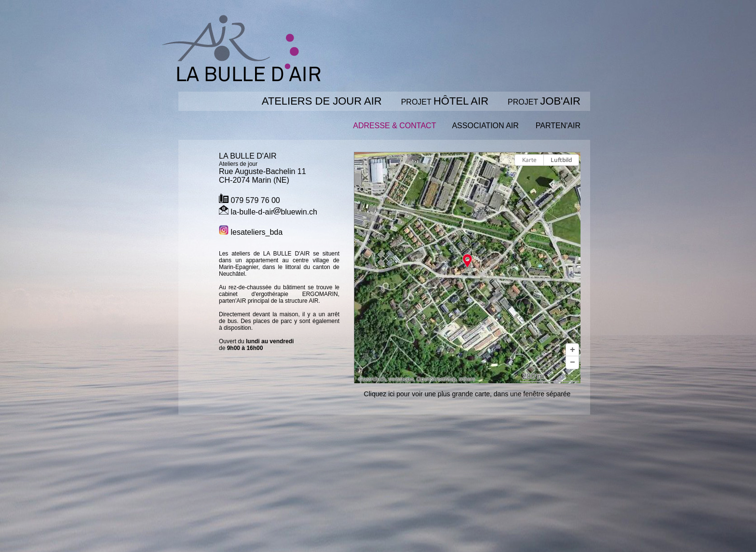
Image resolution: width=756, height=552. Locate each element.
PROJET (445, 102)
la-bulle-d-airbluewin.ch (268, 212)
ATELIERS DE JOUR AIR (322, 101)
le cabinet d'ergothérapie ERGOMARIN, (279, 291)
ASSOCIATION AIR (485, 126)
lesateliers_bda (251, 232)
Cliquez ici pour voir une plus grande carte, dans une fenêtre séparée (467, 394)
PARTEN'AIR (558, 126)
